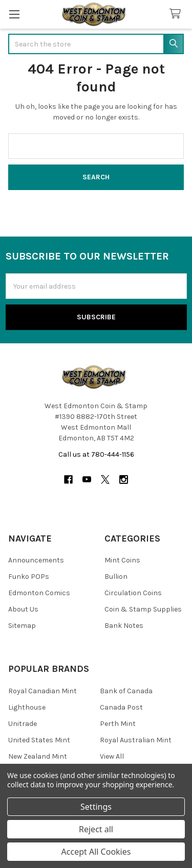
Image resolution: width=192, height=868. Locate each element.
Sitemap (22, 626)
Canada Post (121, 707)
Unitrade (23, 724)
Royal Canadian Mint (42, 691)
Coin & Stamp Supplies (143, 609)
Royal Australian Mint (136, 740)
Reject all (96, 829)
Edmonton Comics (39, 593)
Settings (96, 807)
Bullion (116, 577)
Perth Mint (118, 724)
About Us (23, 609)
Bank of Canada (126, 691)
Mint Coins (122, 560)
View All (112, 756)
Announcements (36, 560)
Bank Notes (124, 626)
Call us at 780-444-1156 (96, 454)
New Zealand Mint (38, 756)
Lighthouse (27, 707)
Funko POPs (29, 577)
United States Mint (39, 740)
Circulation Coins (133, 593)
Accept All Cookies (96, 852)
